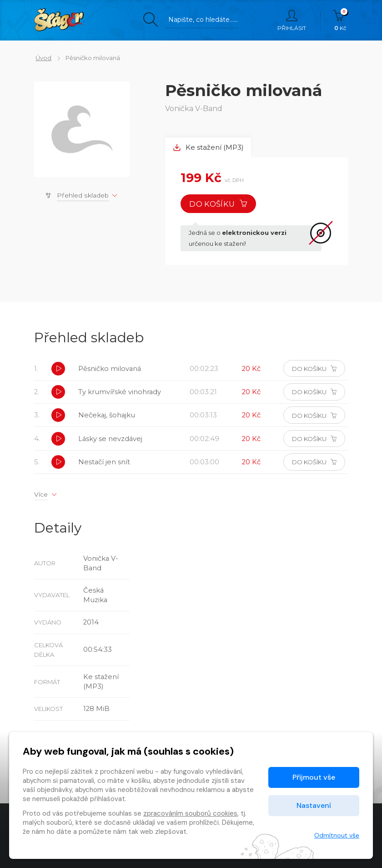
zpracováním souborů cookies (190, 813)
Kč (340, 20)
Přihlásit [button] (292, 20)
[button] (59, 370)
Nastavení (314, 805)
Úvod (42, 58)
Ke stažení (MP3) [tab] (209, 148)
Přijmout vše (314, 777)
